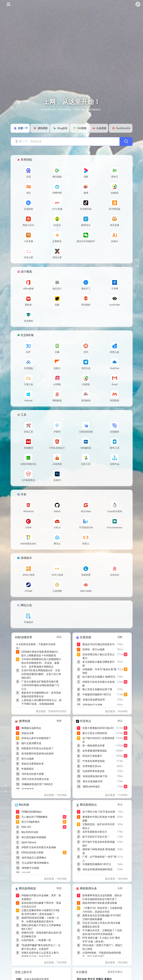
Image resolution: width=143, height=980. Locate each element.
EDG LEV (26, 827)
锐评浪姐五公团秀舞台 (34, 858)
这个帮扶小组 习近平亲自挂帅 (99, 812)
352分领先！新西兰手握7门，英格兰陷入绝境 (102, 947)
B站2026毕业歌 (30, 832)
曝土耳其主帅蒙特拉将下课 (97, 689)
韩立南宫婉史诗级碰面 (34, 837)
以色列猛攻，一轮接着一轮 (36, 940)
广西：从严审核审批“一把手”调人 (99, 859)
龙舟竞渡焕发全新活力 (95, 832)
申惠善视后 (28, 769)
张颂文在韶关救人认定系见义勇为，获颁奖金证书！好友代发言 (41, 955)
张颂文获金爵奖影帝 (94, 700)
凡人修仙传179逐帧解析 (35, 817)
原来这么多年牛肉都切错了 (36, 738)
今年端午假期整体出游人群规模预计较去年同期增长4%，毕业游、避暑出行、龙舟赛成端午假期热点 (41, 663)
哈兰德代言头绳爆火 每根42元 (99, 677)
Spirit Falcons (29, 842)
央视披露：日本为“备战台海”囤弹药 (99, 671)
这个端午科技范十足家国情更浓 (98, 740)
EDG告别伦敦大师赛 (33, 774)
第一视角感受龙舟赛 (94, 746)
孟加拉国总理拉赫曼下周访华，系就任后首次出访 (41, 905)
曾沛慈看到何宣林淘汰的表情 (37, 754)
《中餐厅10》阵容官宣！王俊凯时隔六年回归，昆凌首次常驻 (102, 910)
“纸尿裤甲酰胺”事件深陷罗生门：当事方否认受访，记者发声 (41, 947)
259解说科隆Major (32, 812)
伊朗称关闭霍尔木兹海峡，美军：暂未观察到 (41, 897)
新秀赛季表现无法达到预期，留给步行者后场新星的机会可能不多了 (102, 897)
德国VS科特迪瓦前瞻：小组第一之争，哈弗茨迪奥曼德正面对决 (40, 920)
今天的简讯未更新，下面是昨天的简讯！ (36, 646)
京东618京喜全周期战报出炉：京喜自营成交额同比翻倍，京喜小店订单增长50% (41, 674)
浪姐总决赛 (28, 733)
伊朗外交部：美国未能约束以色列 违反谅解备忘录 (41, 935)
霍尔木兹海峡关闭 (93, 781)
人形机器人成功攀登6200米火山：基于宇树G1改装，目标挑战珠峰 (41, 702)
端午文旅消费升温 (31, 743)
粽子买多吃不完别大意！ (96, 837)
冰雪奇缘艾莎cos (92, 766)
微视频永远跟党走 (31, 728)
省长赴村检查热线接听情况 (98, 869)
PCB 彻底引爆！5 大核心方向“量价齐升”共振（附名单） (101, 940)
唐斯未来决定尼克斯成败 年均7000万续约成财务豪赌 (102, 917)
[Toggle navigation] (8, 4)
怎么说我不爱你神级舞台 (35, 863)
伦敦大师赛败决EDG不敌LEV (98, 728)
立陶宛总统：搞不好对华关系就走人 (98, 826)
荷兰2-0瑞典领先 (31, 822)
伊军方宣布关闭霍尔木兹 (35, 779)
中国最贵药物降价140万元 (97, 694)
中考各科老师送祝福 (94, 761)
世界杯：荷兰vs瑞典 (94, 649)
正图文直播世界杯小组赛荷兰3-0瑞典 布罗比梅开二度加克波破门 (40, 912)
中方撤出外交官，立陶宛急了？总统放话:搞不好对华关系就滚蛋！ (102, 932)
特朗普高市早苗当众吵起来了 (37, 748)
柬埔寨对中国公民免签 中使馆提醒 (99, 819)
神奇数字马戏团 (30, 868)
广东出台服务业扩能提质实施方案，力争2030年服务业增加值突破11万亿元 (41, 685)
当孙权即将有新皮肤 (94, 771)
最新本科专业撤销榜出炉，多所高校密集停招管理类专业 (41, 695)
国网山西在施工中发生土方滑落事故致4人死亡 (41, 927)
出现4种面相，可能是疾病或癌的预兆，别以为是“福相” (102, 955)
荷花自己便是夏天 (92, 756)
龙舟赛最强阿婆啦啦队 (95, 751)
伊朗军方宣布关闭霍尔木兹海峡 (98, 684)
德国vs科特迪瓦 (91, 787)
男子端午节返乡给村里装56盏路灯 (99, 844)
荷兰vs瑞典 (28, 759)
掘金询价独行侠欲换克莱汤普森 (100, 903)
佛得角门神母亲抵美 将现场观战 (99, 851)
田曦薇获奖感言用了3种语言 (37, 784)
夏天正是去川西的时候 (95, 733)
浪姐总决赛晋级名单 (33, 764)
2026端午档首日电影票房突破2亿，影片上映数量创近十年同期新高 (41, 654)
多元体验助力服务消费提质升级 (98, 664)
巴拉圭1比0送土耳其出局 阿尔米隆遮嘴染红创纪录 (101, 925)
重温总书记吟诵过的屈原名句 (98, 644)
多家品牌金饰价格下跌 (95, 776)
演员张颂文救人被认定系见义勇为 (98, 656)
